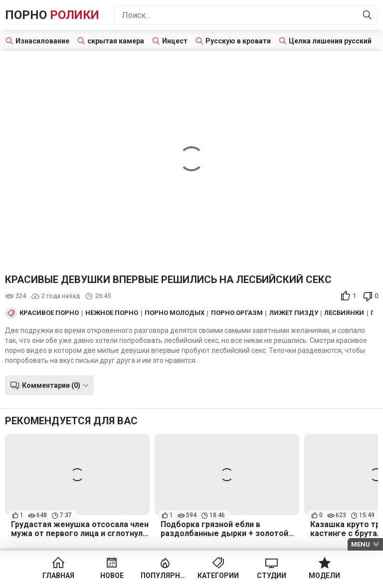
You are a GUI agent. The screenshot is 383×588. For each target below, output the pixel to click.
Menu (361, 544)
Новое (112, 576)
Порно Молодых (175, 313)
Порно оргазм (237, 313)
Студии (272, 576)
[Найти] (368, 15)
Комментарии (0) (51, 385)
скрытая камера (116, 41)
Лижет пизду (294, 313)
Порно (52, 15)
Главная (58, 576)
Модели (324, 576)
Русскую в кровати (238, 41)
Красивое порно (49, 313)
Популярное (165, 576)
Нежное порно (112, 313)
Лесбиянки (344, 313)
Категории (218, 576)
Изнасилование (42, 41)
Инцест (175, 41)
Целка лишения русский (330, 41)
